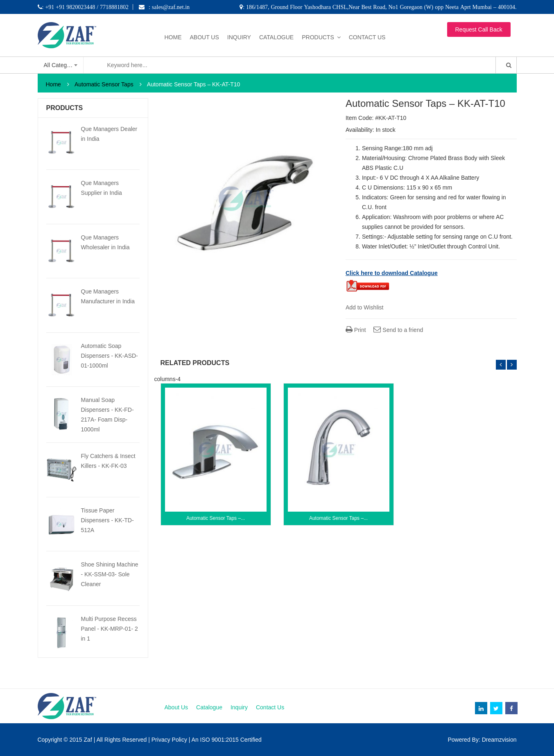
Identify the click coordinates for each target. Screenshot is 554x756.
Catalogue (276, 37)
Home (173, 37)
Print (356, 330)
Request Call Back (479, 29)
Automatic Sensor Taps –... (216, 518)
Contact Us (367, 37)
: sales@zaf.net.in (169, 7)
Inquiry (239, 37)
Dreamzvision (499, 740)
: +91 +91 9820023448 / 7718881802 (86, 7)
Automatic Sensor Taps (104, 84)
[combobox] (61, 65)
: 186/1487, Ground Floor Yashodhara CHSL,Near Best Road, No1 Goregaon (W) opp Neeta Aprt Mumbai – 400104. (380, 7)
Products (318, 37)
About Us (205, 37)
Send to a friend (398, 330)
